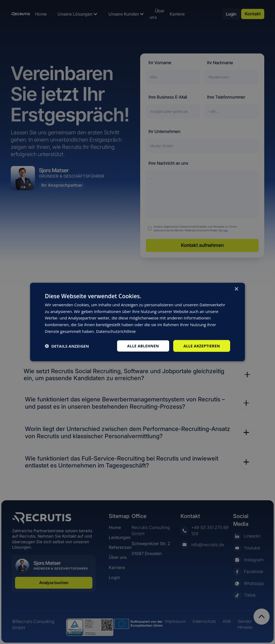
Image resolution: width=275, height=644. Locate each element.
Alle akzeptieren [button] (202, 346)
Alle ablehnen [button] (143, 346)
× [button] (236, 289)
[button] (67, 346)
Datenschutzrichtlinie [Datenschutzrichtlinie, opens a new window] (116, 331)
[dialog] (137, 322)
